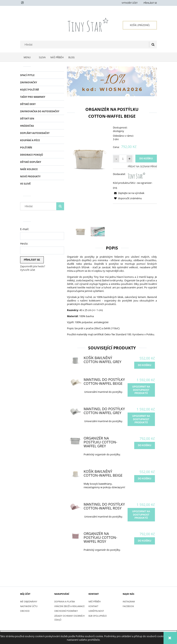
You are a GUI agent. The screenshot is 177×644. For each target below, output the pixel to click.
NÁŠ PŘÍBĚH (95, 601)
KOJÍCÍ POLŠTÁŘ (29, 90)
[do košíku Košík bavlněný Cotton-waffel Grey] (145, 365)
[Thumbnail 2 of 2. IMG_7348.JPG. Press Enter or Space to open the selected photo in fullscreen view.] (98, 232)
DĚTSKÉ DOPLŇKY (31, 162)
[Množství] (123, 159)
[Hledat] (153, 45)
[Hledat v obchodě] (85, 45)
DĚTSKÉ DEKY (28, 104)
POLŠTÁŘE (26, 148)
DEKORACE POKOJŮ (32, 155)
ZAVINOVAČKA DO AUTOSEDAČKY (40, 111)
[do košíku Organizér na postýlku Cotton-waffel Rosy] (145, 541)
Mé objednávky (29, 601)
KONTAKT (93, 606)
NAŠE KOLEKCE (29, 169)
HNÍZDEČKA (27, 126)
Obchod (25, 611)
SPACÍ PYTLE (27, 75)
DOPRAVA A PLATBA (65, 601)
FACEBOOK (128, 606)
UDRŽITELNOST (96, 611)
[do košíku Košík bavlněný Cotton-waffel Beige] (145, 479)
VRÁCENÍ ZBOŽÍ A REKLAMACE (69, 606)
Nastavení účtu (29, 606)
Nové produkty (30, 176)
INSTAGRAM (129, 601)
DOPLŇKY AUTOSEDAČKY (35, 133)
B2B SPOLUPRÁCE (98, 616)
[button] (129, 193)
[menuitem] (28, 57)
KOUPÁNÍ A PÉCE (30, 140)
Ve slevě (25, 184)
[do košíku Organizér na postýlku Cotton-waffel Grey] (145, 445)
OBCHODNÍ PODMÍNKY (66, 611)
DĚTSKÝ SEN (27, 119)
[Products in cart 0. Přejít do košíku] (140, 25)
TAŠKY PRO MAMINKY (33, 97)
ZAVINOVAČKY (29, 82)
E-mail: (25, 229)
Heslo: (24, 244)
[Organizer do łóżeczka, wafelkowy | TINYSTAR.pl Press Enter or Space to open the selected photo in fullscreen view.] (89, 159)
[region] (112, 81)
